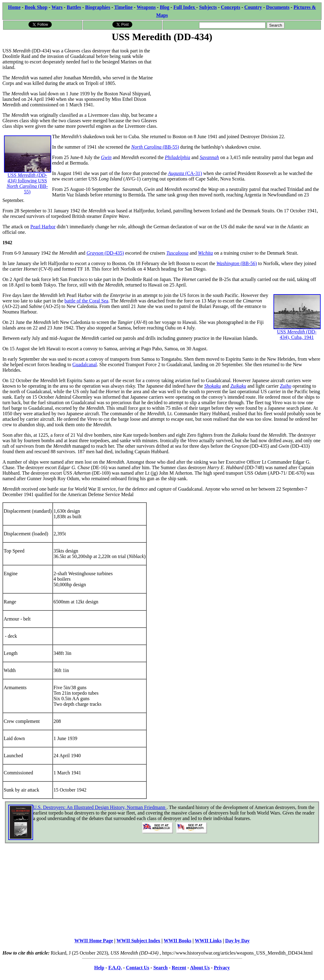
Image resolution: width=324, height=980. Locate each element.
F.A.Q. (115, 968)
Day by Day (237, 941)
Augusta (177, 173)
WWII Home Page (94, 941)
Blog (165, 7)
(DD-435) (114, 253)
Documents (278, 7)
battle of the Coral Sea (87, 301)
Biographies (98, 7)
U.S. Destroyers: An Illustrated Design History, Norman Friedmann (100, 807)
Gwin (106, 157)
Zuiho (286, 386)
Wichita (205, 253)
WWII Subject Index (138, 941)
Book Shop (36, 7)
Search (161, 968)
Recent (179, 968)
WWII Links (208, 941)
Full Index (185, 7)
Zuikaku (238, 386)
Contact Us (138, 968)
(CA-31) (194, 173)
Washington (229, 263)
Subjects (208, 7)
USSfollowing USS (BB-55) (28, 173)
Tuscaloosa (177, 253)
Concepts (230, 7)
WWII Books (178, 941)
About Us (200, 968)
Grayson (95, 253)
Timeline (123, 7)
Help (99, 968)
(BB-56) (249, 263)
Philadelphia (177, 157)
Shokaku (213, 386)
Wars (57, 7)
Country (253, 7)
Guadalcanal (85, 365)
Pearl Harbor (43, 227)
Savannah (209, 157)
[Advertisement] (242, 86)
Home (14, 7)
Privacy (222, 968)
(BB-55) (171, 147)
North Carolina (147, 147)
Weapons (146, 7)
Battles (74, 7)
